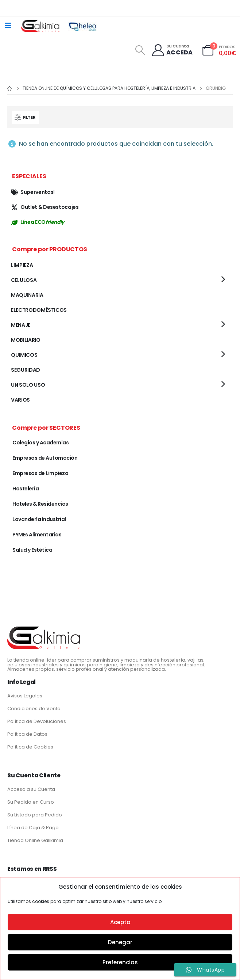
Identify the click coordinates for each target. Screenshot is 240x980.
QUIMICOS (24, 355)
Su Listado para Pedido (35, 815)
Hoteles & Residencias (40, 504)
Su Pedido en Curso (31, 802)
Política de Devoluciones (37, 721)
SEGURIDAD (26, 370)
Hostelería (26, 489)
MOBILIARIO (26, 340)
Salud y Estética (32, 550)
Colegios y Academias (40, 443)
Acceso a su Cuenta (31, 789)
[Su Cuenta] (172, 50)
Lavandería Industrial (39, 519)
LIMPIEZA (22, 265)
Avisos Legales (25, 696)
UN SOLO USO (28, 385)
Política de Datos (27, 734)
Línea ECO (38, 222)
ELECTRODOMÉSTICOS (39, 310)
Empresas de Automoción (45, 458)
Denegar (120, 942)
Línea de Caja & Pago (33, 828)
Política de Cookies (30, 747)
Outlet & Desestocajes (45, 207)
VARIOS (20, 400)
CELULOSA (24, 280)
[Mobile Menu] (8, 26)
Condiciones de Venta (34, 709)
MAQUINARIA (27, 295)
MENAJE (21, 325)
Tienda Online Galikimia (35, 840)
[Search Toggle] (140, 50)
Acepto (120, 922)
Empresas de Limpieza (40, 473)
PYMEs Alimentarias (37, 535)
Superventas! (33, 192)
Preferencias (120, 962)
